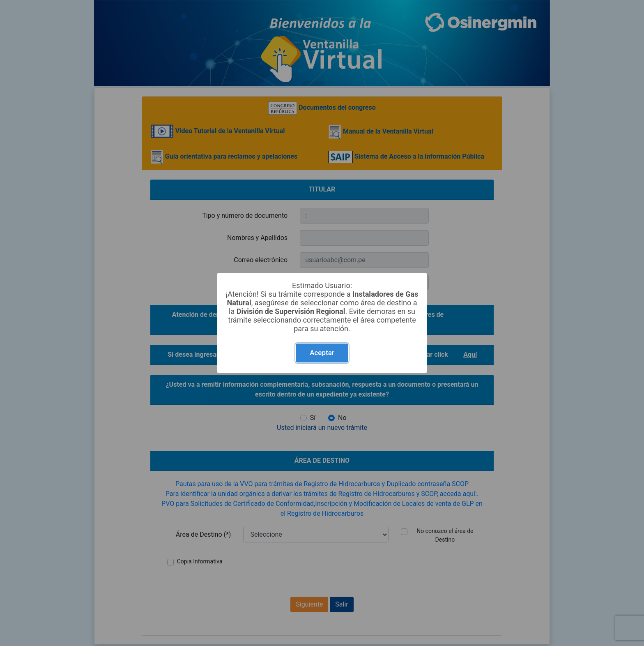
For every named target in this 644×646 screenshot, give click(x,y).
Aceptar (322, 353)
